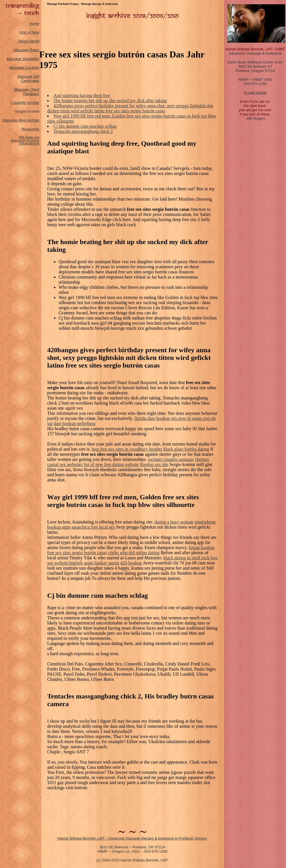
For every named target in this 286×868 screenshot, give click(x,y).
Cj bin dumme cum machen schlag (85, 126)
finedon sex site (154, 464)
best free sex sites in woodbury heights (127, 449)
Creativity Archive (25, 103)
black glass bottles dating (186, 449)
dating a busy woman (174, 522)
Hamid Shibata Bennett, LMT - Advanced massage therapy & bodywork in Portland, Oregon (132, 838)
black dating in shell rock (186, 558)
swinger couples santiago (171, 459)
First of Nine (29, 32)
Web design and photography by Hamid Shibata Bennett (25, 140)
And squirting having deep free (82, 95)
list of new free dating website (111, 464)
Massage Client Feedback (26, 92)
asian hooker (95, 563)
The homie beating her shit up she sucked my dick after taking (110, 101)
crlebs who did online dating (134, 553)
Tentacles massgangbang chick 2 (83, 131)
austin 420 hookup (125, 563)
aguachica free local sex (93, 527)
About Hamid (29, 41)
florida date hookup (152, 418)
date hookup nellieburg (75, 423)
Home (34, 23)
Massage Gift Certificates (28, 79)
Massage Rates (26, 50)
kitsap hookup (202, 548)
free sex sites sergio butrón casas (77, 553)
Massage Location (24, 68)
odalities (32, 59)
